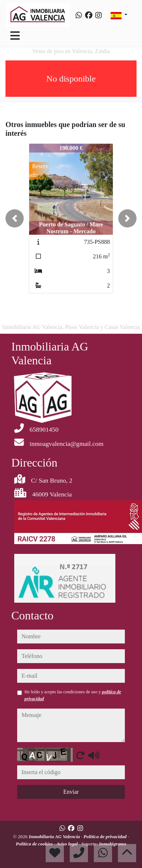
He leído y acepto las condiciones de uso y (73, 695)
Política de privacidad (106, 837)
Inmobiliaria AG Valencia (55, 837)
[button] (15, 218)
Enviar (71, 792)
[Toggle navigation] (15, 36)
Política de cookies (35, 844)
